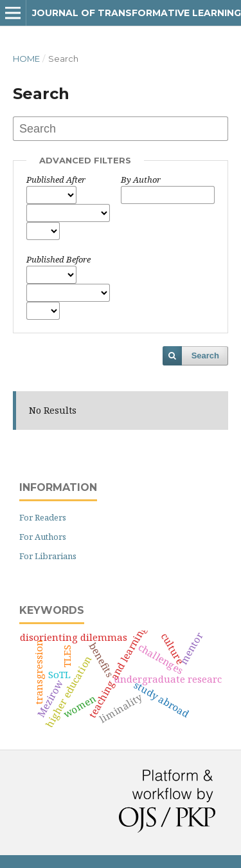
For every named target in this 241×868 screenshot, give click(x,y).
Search (205, 356)
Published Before (58, 259)
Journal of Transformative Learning (137, 13)
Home (26, 59)
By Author (141, 180)
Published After (56, 180)
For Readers (43, 517)
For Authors (43, 537)
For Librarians (48, 556)
